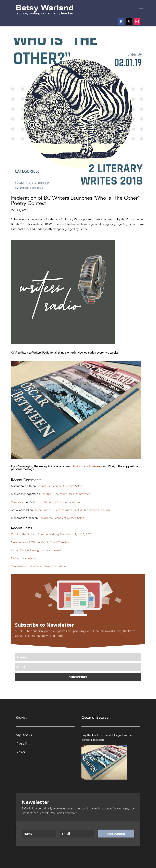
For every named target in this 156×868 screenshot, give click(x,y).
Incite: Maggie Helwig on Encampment (36, 550)
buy (88, 466)
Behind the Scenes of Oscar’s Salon (59, 486)
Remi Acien (18, 502)
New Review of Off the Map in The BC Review (40, 542)
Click (14, 353)
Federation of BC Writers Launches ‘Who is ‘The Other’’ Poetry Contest (76, 201)
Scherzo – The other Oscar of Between (66, 494)
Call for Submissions (24, 558)
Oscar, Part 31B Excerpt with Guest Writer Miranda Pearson (72, 510)
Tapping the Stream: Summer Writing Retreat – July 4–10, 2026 (52, 534)
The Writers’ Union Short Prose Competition (39, 566)
